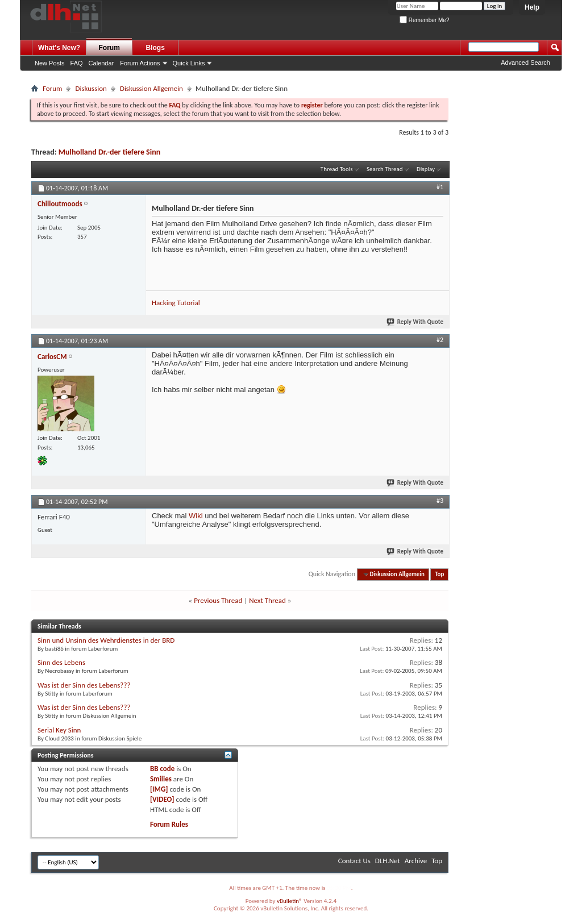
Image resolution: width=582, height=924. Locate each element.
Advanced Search (525, 63)
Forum (109, 48)
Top (439, 574)
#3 (440, 501)
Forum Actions (140, 63)
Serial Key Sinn (59, 730)
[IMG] (159, 789)
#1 (440, 187)
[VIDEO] (162, 799)
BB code (162, 769)
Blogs (155, 48)
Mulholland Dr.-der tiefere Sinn (109, 152)
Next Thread (267, 600)
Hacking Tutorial (176, 303)
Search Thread (385, 169)
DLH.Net (388, 861)
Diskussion (91, 88)
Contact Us (354, 861)
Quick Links (189, 63)
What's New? (59, 48)
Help (532, 7)
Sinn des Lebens (61, 662)
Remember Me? (424, 20)
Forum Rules (169, 824)
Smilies (161, 779)
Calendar (101, 63)
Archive (416, 861)
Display (426, 169)
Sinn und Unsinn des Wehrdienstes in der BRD (106, 640)
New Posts (50, 63)
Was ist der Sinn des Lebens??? (84, 685)
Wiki (196, 516)
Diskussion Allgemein (151, 88)
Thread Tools (337, 169)
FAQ (77, 63)
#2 (440, 340)
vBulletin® (290, 901)
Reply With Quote (415, 322)
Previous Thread (218, 600)
